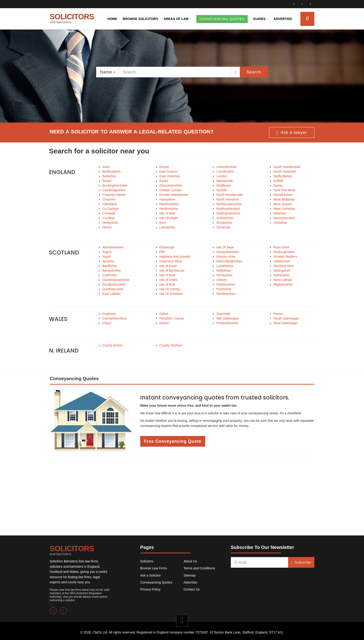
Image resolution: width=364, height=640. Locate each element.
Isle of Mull (167, 284)
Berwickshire (112, 271)
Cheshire (109, 199)
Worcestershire (284, 218)
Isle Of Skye (225, 247)
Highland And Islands (175, 257)
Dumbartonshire (114, 284)
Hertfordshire (169, 209)
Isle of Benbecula (172, 271)
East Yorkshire (170, 176)
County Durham (171, 345)
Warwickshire (283, 195)
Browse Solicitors (140, 19)
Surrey (278, 185)
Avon (106, 167)
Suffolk (278, 181)
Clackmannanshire (116, 280)
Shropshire (224, 223)
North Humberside (230, 195)
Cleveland (110, 204)
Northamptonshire (229, 204)
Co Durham (111, 209)
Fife (162, 252)
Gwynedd (223, 314)
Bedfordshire (112, 172)
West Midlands (284, 199)
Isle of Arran (168, 266)
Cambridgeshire (114, 190)
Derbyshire (110, 223)
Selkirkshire (282, 261)
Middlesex (224, 185)
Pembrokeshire (227, 323)
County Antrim (113, 345)
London (222, 176)
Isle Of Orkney (170, 289)
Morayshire (224, 275)
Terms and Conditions (199, 568)
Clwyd (107, 323)
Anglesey (109, 314)
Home (112, 19)
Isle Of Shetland (171, 294)
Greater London (171, 190)
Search (254, 72)
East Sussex (169, 172)
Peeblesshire (226, 284)
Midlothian (224, 271)
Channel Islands (114, 195)
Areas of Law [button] (176, 19)
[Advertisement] (182, 493)
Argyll (106, 257)
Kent (163, 223)
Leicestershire (226, 167)
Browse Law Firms (154, 568)
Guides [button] (260, 19)
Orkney (222, 280)
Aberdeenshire (113, 247)
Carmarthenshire (114, 318)
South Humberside (287, 167)
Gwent (164, 323)
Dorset (164, 167)
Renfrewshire (226, 294)
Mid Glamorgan (227, 318)
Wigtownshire (283, 284)
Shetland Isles (284, 266)
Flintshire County (172, 318)
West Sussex (283, 204)
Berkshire (109, 176)
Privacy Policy (150, 589)
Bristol (107, 181)
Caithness (110, 275)
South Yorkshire (285, 172)
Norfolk (221, 190)
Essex (164, 181)
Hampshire (167, 199)
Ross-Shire (281, 247)
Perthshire (224, 289)
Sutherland (281, 275)
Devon (107, 227)
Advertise (283, 19)
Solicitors (147, 561)
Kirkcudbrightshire (229, 261)
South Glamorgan (286, 318)
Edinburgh (167, 247)
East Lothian (111, 294)
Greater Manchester (174, 195)
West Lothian (283, 280)
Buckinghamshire (115, 185)
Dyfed (164, 314)
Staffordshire (283, 176)
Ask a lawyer (292, 133)
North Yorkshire (227, 199)
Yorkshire (280, 223)
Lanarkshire (225, 266)
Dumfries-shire (113, 289)
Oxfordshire (225, 218)
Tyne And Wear (284, 190)
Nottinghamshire (228, 213)
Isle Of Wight (169, 218)
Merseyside (225, 181)
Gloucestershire (171, 185)
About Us (190, 561)
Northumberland (228, 209)
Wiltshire (280, 213)
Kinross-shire (226, 257)
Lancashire (167, 227)
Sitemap (190, 575)
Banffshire (110, 266)
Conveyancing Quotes (156, 582)
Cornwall (109, 213)
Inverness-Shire (171, 261)
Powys (278, 314)
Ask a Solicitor (151, 575)
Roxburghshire (284, 252)
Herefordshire (169, 204)
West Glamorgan (286, 323)
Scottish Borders (285, 257)
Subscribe (301, 562)
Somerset (223, 227)
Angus (107, 252)
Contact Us (192, 589)
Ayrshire (108, 261)
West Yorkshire (284, 209)
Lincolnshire (225, 172)
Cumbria (109, 218)
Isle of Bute (168, 275)
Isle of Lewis (168, 280)
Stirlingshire (282, 271)
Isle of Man (167, 213)
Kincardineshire (228, 252)
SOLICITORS (72, 18)
